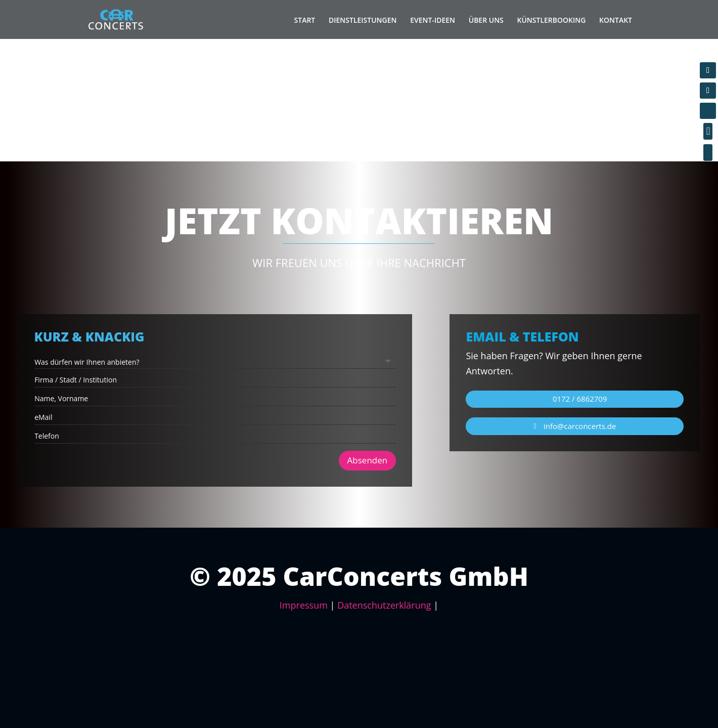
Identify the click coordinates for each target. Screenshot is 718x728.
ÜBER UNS (486, 20)
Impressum (304, 605)
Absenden (298, 433)
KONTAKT (616, 20)
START (305, 20)
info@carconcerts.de (580, 426)
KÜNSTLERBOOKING (552, 20)
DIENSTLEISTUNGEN (363, 20)
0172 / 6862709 (580, 399)
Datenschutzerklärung (384, 605)
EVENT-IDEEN (433, 20)
